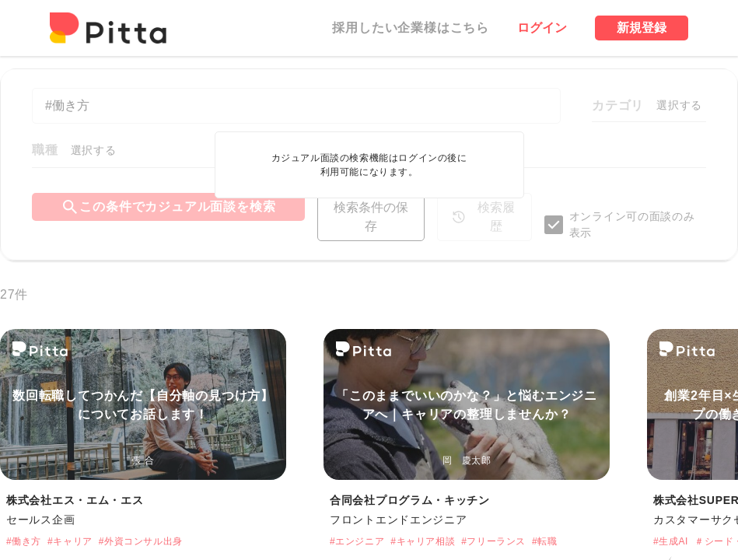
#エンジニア (357, 541)
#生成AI (671, 541)
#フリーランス (493, 541)
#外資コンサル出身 (141, 541)
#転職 (544, 541)
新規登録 (642, 28)
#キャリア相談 (423, 541)
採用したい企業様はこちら (411, 28)
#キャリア (70, 541)
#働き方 (24, 541)
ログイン (542, 28)
